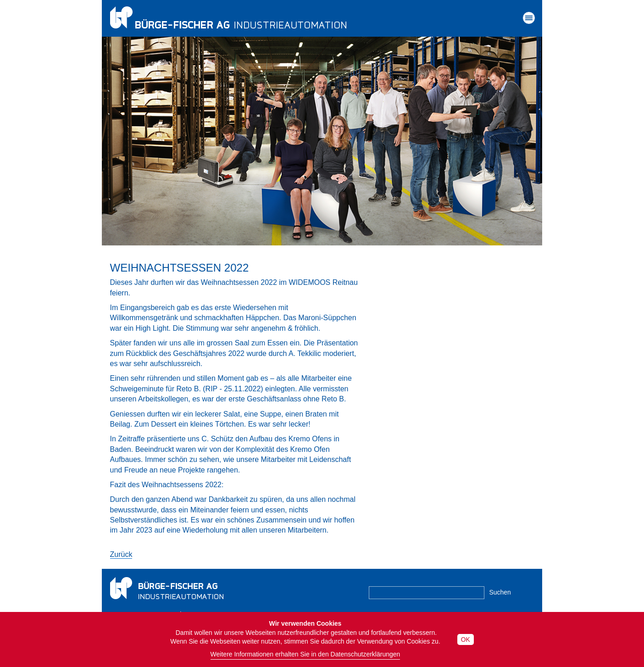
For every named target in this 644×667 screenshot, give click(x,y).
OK (466, 639)
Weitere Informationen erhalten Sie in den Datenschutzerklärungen (305, 654)
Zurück (121, 554)
